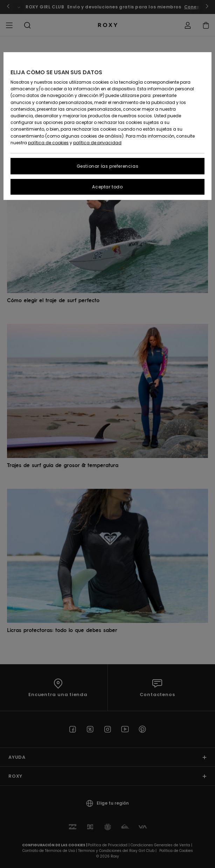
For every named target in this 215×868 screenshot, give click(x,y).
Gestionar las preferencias (108, 166)
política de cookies (48, 143)
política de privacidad (97, 143)
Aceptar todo (107, 187)
